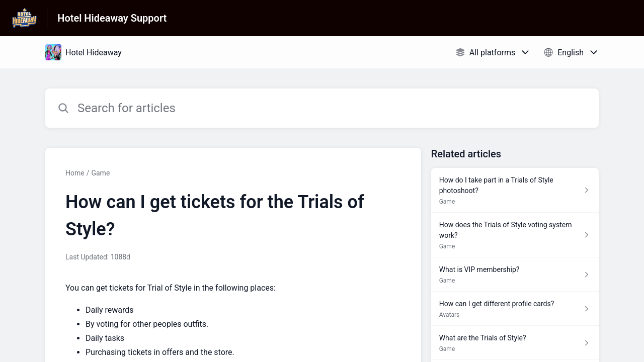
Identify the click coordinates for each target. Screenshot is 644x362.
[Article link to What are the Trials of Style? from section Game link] (515, 343)
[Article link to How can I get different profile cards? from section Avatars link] (515, 309)
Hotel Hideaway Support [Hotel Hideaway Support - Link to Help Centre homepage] (112, 18)
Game (100, 173)
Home (75, 173)
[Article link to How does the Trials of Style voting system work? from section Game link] (515, 235)
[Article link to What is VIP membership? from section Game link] (515, 275)
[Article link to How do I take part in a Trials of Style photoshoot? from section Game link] (515, 190)
